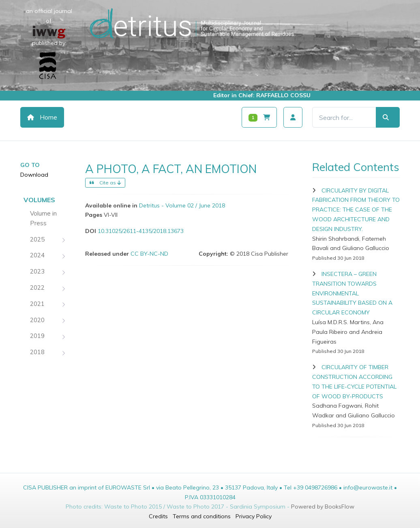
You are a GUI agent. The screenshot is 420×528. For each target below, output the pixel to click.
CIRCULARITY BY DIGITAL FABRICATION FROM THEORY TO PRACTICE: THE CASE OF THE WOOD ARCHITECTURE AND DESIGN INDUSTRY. (356, 210)
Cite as (105, 183)
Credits (158, 516)
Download (34, 175)
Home (42, 117)
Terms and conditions (202, 516)
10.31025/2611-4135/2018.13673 (141, 231)
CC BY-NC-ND (149, 254)
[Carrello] (259, 117)
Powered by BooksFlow (323, 507)
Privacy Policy (254, 516)
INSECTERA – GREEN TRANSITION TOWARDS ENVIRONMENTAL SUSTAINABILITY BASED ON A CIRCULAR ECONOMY (352, 293)
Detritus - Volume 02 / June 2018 (182, 205)
